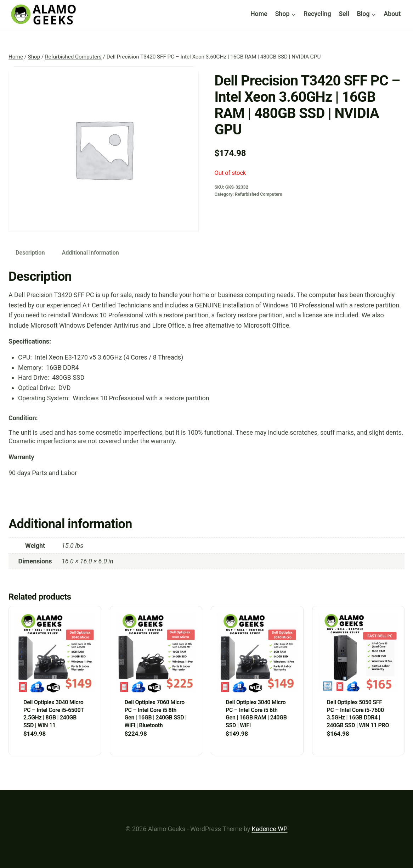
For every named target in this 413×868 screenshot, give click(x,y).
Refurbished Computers (258, 194)
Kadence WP (270, 829)
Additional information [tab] (90, 253)
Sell (344, 14)
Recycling (317, 14)
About (392, 14)
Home (259, 14)
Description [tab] (30, 253)
